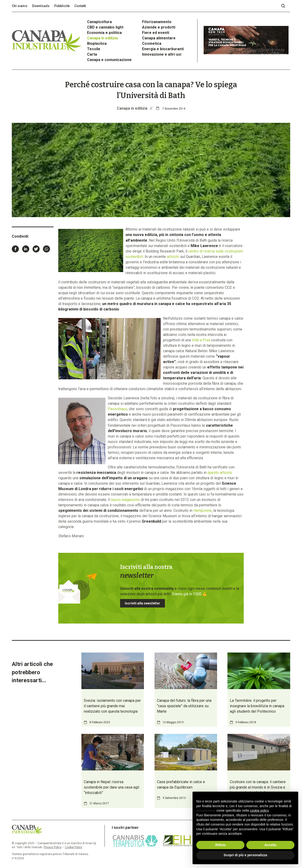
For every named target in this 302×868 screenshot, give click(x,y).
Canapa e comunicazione (109, 60)
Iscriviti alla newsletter (143, 603)
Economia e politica (104, 33)
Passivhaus (117, 409)
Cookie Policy (74, 847)
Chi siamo (20, 6)
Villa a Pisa (201, 340)
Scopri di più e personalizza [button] (245, 855)
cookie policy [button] (259, 810)
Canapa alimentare (159, 38)
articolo (173, 257)
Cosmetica (152, 43)
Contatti (80, 6)
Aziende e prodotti (159, 27)
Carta (92, 54)
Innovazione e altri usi (162, 54)
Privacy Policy (53, 847)
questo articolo (220, 473)
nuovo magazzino (125, 500)
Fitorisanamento (157, 22)
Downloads (41, 6)
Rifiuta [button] (220, 845)
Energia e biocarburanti (163, 49)
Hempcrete (202, 510)
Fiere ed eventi (156, 33)
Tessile (94, 49)
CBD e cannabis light (105, 27)
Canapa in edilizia (102, 38)
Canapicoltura (99, 22)
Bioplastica (97, 43)
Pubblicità (62, 6)
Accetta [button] (271, 845)
